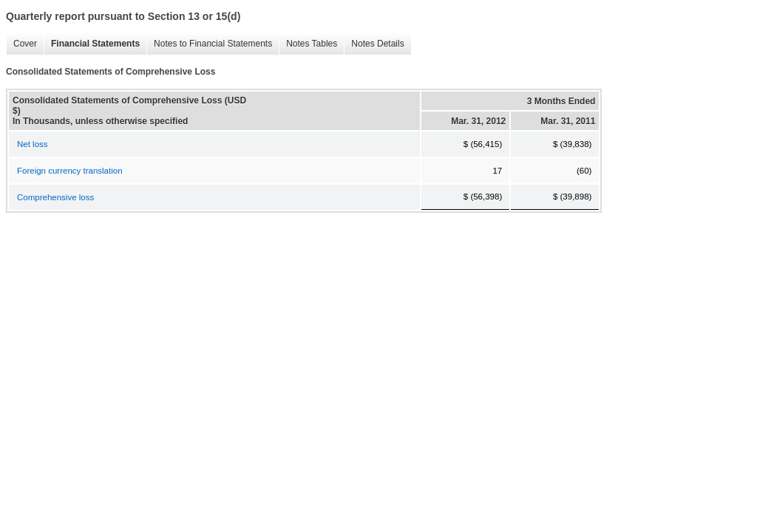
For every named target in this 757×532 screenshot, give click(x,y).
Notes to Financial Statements (213, 44)
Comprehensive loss (55, 197)
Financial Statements (95, 44)
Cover (25, 44)
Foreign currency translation (70, 171)
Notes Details (377, 44)
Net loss (33, 144)
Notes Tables (312, 44)
